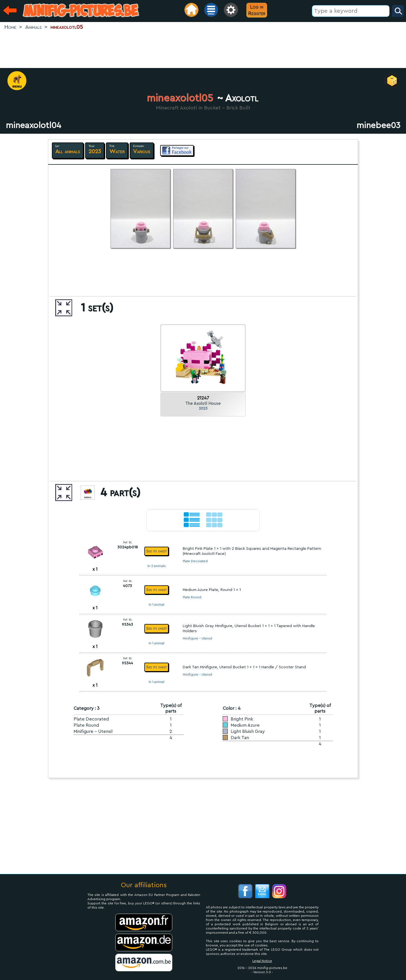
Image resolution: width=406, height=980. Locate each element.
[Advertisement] (203, 50)
